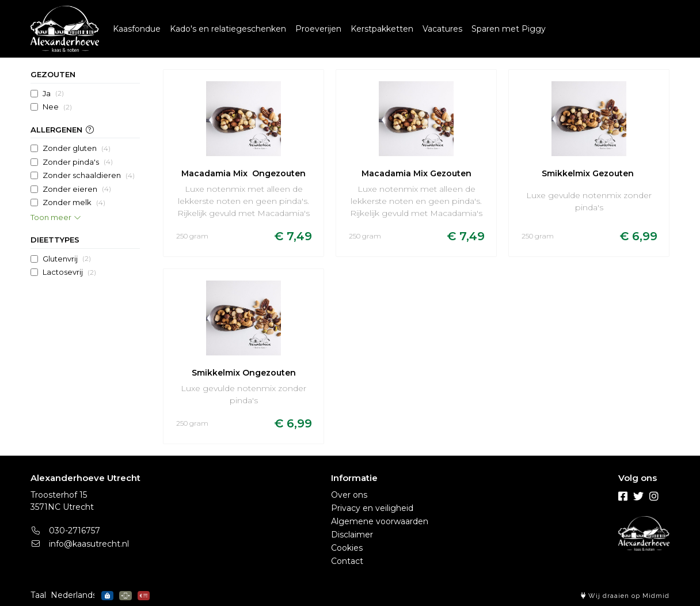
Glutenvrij (67, 259)
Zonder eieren (77, 189)
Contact (347, 561)
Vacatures (442, 29)
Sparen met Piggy (509, 29)
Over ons (349, 495)
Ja (53, 93)
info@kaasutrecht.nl (80, 544)
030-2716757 (65, 531)
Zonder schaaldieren (89, 176)
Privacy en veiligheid (372, 508)
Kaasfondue (137, 29)
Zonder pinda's (78, 162)
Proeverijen (318, 29)
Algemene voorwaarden (380, 521)
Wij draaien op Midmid (625, 596)
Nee (57, 107)
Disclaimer (352, 535)
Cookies (347, 548)
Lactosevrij (69, 272)
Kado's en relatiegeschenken (228, 29)
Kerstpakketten (382, 29)
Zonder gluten (77, 149)
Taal (38, 595)
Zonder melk (74, 203)
